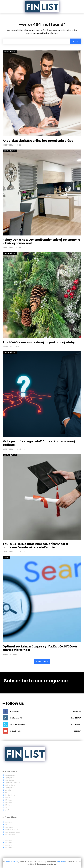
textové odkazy (10, 780)
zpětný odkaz (10, 778)
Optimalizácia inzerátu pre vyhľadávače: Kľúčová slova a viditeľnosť (40, 648)
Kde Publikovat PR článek (13, 832)
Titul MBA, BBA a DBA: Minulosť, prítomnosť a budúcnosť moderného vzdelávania (35, 546)
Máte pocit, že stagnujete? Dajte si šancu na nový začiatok (39, 443)
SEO (7, 807)
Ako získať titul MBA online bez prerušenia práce (38, 141)
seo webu (8, 790)
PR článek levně (10, 835)
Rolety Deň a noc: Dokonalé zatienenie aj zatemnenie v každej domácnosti (41, 241)
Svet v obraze (9, 145)
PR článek (9, 800)
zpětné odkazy (10, 775)
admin (5, 347)
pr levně (8, 798)
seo (6, 793)
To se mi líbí (76, 711)
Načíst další (42, 661)
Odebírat (78, 731)
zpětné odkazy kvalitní (13, 783)
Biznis (6, 558)
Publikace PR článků (12, 830)
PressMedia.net (12, 862)
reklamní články (10, 785)
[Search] (76, 41)
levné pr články (10, 795)
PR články (9, 802)
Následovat (76, 718)
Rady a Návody (10, 52)
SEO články (9, 827)
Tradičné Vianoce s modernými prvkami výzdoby (39, 342)
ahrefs (7, 810)
